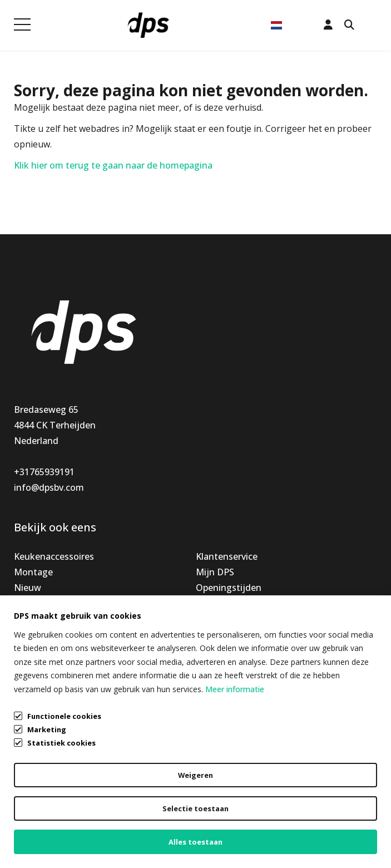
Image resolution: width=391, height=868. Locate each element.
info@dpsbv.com (49, 487)
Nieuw (28, 588)
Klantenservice (227, 556)
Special (28, 603)
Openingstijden (229, 588)
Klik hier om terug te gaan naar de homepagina (113, 165)
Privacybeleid (41, 811)
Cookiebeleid (41, 832)
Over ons (215, 603)
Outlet (28, 619)
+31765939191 (44, 472)
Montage (33, 572)
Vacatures (217, 619)
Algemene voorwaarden (64, 790)
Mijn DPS (215, 572)
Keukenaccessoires (54, 556)
